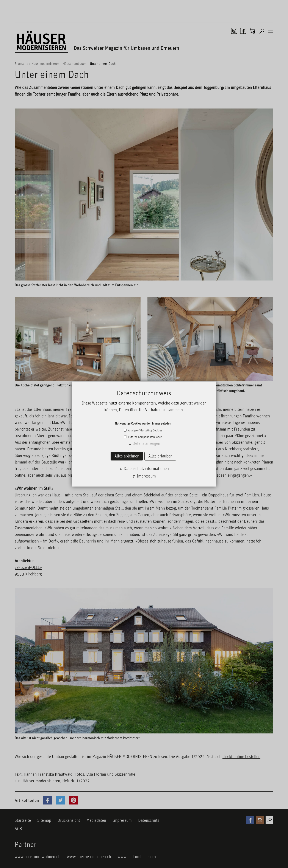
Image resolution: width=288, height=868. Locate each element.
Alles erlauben (160, 456)
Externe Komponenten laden (145, 437)
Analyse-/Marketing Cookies (145, 430)
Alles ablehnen (127, 456)
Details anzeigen (146, 443)
